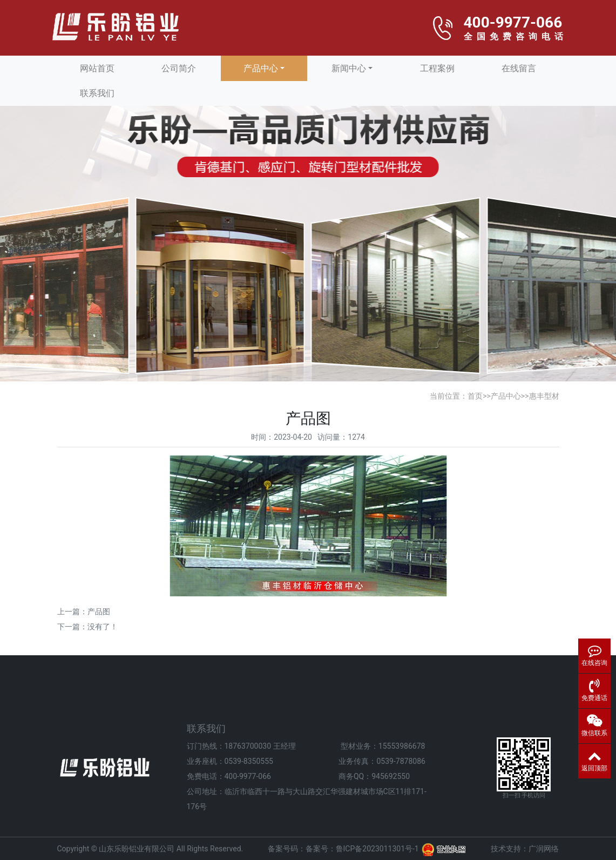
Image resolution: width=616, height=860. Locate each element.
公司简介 (179, 68)
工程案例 (437, 68)
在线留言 (519, 68)
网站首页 (97, 68)
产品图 (99, 612)
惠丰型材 (544, 396)
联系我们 (97, 93)
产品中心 (261, 68)
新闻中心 (349, 68)
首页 (475, 396)
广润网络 (544, 849)
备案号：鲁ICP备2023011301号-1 (362, 849)
